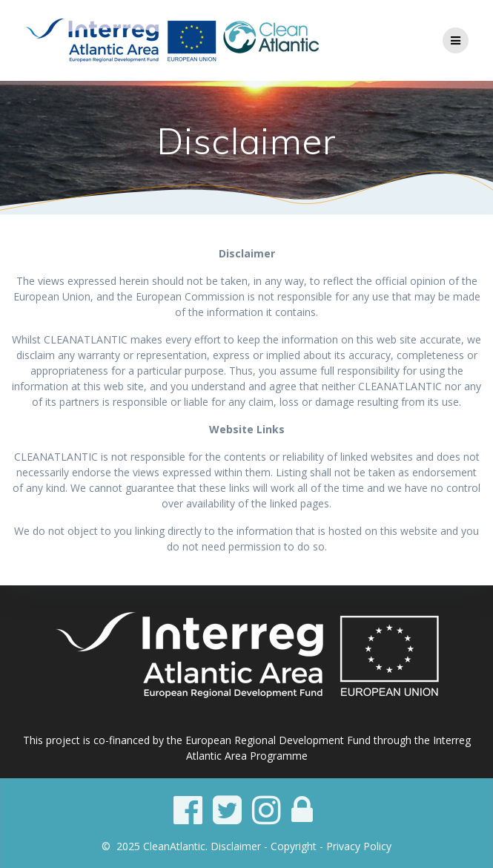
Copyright (294, 846)
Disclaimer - (241, 846)
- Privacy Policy (355, 846)
